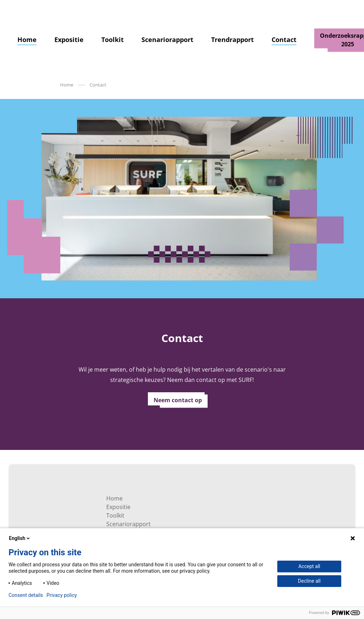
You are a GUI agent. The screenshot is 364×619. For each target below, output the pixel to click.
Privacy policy (62, 595)
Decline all (309, 581)
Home (27, 40)
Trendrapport (232, 40)
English (20, 538)
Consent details (26, 595)
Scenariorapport (167, 40)
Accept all (309, 566)
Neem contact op (178, 400)
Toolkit (113, 40)
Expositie (69, 40)
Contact (284, 40)
